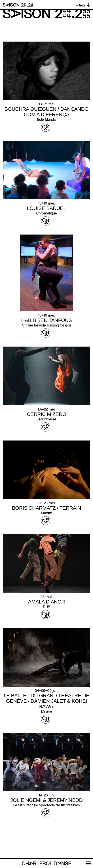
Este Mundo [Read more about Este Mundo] (47, 119)
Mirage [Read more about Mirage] (46, 711)
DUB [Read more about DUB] (47, 607)
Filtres (80, 5)
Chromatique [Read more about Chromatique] (46, 213)
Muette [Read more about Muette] (46, 513)
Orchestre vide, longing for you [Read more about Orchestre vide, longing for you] (46, 325)
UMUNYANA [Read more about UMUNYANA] (46, 419)
